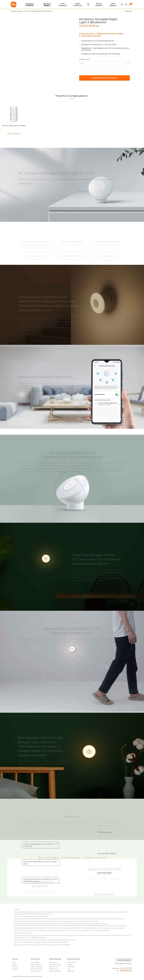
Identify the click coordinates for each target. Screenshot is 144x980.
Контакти (15, 967)
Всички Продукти (36, 971)
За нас (14, 962)
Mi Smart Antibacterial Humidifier (14, 126)
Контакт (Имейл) (124, 960)
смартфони (29, 5)
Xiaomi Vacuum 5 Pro (36, 969)
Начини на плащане (55, 971)
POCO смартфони (63, 4)
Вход (69, 969)
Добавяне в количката (104, 78)
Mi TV (88, 4)
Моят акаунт (71, 971)
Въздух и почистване (37, 967)
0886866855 (126, 970)
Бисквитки (70, 965)
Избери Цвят (85, 59)
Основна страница (17, 11)
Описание (129, 11)
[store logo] (13, 4)
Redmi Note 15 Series (36, 965)
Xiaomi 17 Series (35, 962)
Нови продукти (113, 4)
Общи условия (72, 962)
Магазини (15, 969)
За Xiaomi (15, 965)
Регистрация (71, 967)
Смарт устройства (77, 4)
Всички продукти (99, 4)
